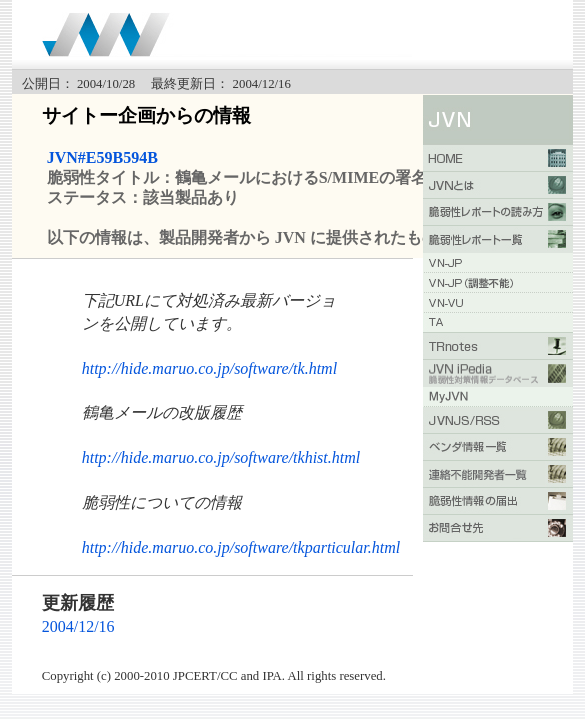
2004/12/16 (78, 626)
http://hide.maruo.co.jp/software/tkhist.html (221, 457)
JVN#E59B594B (102, 157)
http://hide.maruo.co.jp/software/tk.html (209, 368)
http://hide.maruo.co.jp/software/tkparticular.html (241, 547)
